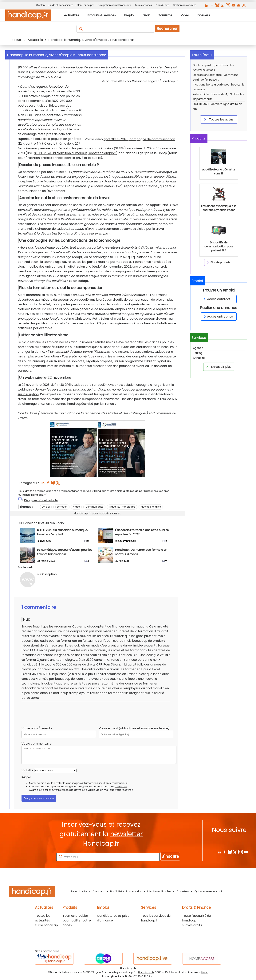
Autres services (143, 5)
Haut (205, 972)
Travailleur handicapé (122, 507)
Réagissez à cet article (41, 500)
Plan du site (162, 5)
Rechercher (167, 29)
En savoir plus (218, 367)
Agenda (198, 348)
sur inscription (28, 394)
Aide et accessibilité (62, 5)
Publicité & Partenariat (126, 891)
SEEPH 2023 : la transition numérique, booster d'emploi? (75, 153)
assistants (121, 786)
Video (76, 507)
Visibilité (28, 770)
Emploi (46, 507)
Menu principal (85, 5)
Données (183, 891)
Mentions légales (159, 891)
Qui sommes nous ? (208, 891)
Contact (99, 891)
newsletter (126, 834)
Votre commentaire (37, 744)
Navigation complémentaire (114, 5)
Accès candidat (217, 299)
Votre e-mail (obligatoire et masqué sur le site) (134, 728)
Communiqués (94, 507)
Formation (61, 507)
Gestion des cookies (185, 5)
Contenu (41, 5)
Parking (198, 353)
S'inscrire (170, 856)
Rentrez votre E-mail (40, 857)
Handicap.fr (146, 972)
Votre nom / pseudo (37, 728)
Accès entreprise (218, 316)
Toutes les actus (218, 119)
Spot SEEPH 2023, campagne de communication (139, 139)
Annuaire (199, 358)
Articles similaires (151, 507)
